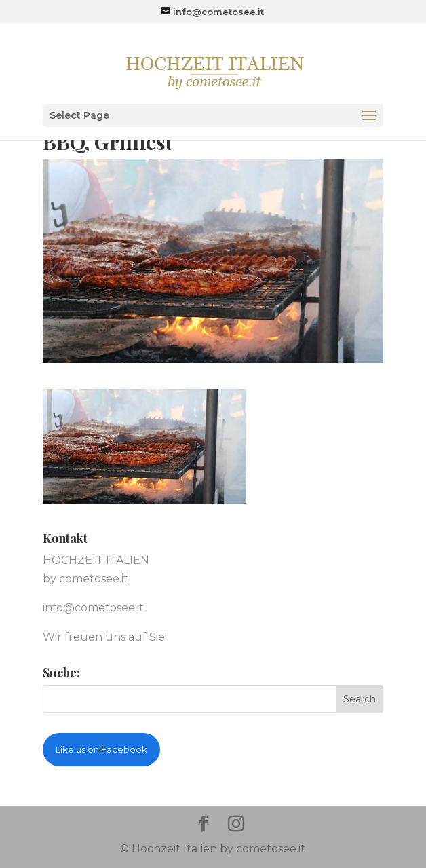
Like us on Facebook (101, 749)
